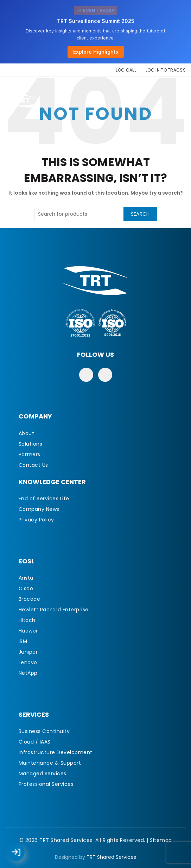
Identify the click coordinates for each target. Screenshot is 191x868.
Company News (39, 509)
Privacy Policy (36, 520)
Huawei (28, 631)
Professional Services (46, 784)
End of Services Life (44, 499)
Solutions (31, 444)
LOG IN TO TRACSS (166, 70)
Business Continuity (44, 731)
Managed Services (43, 774)
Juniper (28, 652)
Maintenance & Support (50, 763)
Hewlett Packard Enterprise (54, 610)
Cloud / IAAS (35, 742)
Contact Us (33, 465)
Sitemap (161, 840)
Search (140, 214)
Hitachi (28, 620)
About (27, 433)
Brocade (30, 599)
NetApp (28, 673)
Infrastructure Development (56, 752)
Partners (30, 454)
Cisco (26, 588)
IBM (23, 641)
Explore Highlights (96, 52)
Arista (26, 578)
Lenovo (28, 662)
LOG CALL (126, 70)
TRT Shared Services (111, 857)
